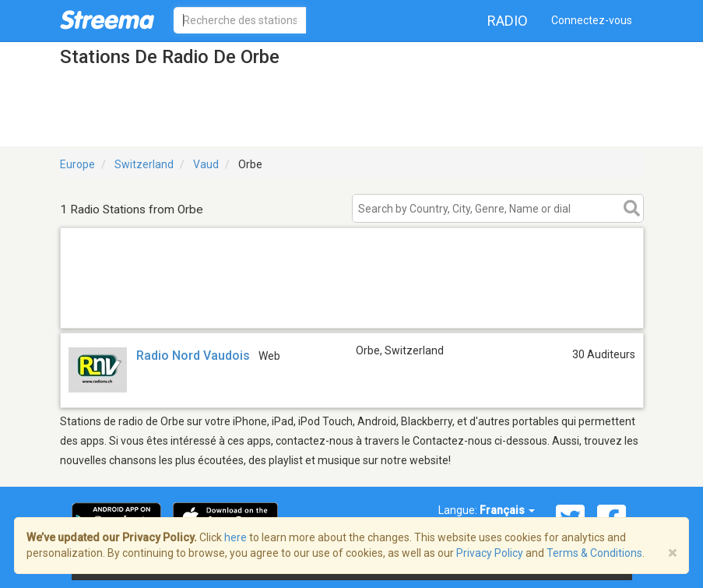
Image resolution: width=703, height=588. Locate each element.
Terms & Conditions (594, 553)
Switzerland (144, 164)
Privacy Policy (490, 553)
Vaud (206, 164)
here (236, 537)
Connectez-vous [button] (592, 20)
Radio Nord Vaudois (193, 356)
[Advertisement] (352, 308)
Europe (77, 164)
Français (507, 510)
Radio (508, 21)
